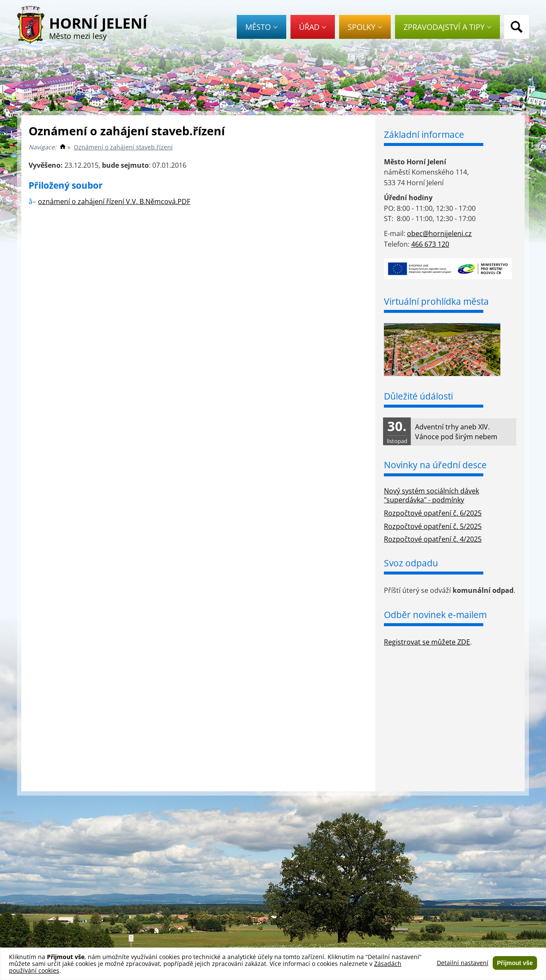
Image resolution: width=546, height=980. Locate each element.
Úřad (313, 27)
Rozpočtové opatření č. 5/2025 (433, 526)
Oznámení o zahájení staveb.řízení (123, 147)
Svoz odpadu (411, 563)
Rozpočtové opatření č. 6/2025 (433, 513)
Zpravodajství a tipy (447, 27)
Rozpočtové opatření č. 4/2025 (433, 539)
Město (261, 27)
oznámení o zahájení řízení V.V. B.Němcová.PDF (114, 201)
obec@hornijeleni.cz (439, 233)
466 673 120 (430, 244)
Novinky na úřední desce (435, 465)
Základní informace (424, 134)
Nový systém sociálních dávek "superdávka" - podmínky (431, 495)
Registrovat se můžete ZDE (427, 642)
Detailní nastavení (463, 963)
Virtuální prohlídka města (436, 301)
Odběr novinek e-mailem (435, 615)
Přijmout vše (515, 963)
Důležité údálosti (418, 396)
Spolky (365, 27)
